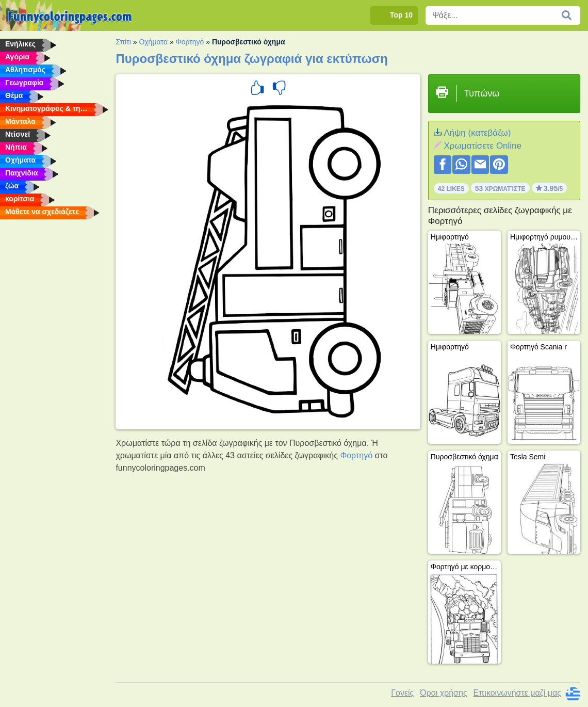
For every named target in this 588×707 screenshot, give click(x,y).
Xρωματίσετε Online (483, 146)
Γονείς (402, 693)
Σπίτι (123, 42)
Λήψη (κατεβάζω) (477, 133)
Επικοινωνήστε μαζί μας (517, 693)
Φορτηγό (190, 42)
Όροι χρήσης (443, 693)
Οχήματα (153, 42)
